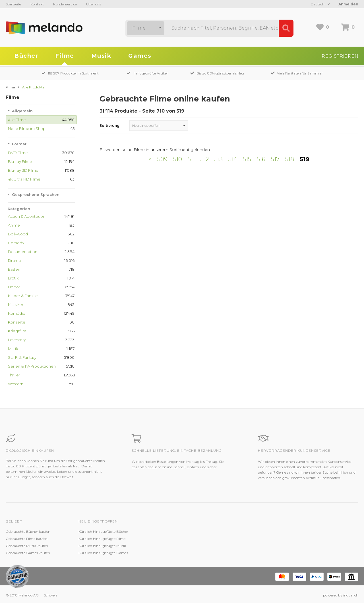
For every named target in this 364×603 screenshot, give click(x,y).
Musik (101, 56)
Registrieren (340, 56)
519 (305, 159)
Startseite (13, 4)
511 (191, 159)
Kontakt (37, 4)
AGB (228, 546)
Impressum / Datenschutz (246, 553)
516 (261, 159)
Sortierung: (110, 126)
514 (233, 159)
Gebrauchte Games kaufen (28, 553)
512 (205, 159)
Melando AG (234, 531)
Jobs (228, 539)
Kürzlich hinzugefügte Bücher (103, 531)
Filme (65, 56)
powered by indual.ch (341, 595)
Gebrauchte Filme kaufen (27, 539)
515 (247, 159)
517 (275, 159)
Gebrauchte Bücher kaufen (28, 531)
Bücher (26, 56)
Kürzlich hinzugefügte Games (103, 553)
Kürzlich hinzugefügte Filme (102, 539)
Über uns (94, 4)
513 (219, 159)
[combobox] (146, 28)
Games (140, 56)
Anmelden (348, 4)
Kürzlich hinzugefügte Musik (102, 546)
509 (162, 159)
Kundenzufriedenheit (168, 546)
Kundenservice (65, 4)
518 (290, 159)
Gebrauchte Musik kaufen (27, 546)
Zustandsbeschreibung (170, 539)
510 (178, 159)
